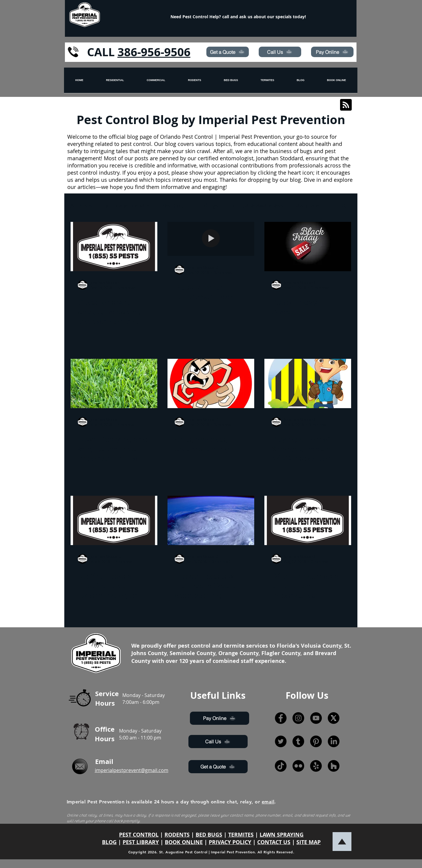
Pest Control (177, 205)
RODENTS (177, 835)
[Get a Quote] (228, 52)
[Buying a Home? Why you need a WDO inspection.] (308, 383)
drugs (211, 205)
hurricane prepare (127, 205)
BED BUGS (209, 835)
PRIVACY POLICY (230, 842)
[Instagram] (298, 718)
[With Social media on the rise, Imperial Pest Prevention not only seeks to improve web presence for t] (308, 520)
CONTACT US (274, 842)
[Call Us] (280, 52)
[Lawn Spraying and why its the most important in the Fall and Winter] (114, 383)
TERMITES (241, 835)
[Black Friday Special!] (308, 247)
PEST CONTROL (139, 835)
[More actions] (149, 285)
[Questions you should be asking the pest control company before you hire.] (114, 247)
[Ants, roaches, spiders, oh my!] (211, 383)
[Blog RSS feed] (346, 105)
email (268, 802)
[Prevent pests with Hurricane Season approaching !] (211, 520)
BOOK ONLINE (184, 842)
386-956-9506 (154, 52)
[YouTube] (316, 718)
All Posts (81, 205)
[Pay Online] (332, 52)
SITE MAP (308, 842)
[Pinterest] (316, 741)
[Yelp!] (316, 766)
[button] (344, 206)
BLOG (109, 842)
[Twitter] (281, 741)
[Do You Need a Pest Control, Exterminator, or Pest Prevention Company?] (114, 520)
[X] (334, 718)
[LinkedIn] (334, 741)
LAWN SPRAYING (282, 835)
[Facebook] (281, 718)
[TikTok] (281, 766)
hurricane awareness (257, 205)
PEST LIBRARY (141, 842)
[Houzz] (334, 766)
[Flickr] (298, 766)
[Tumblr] (298, 741)
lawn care (307, 205)
